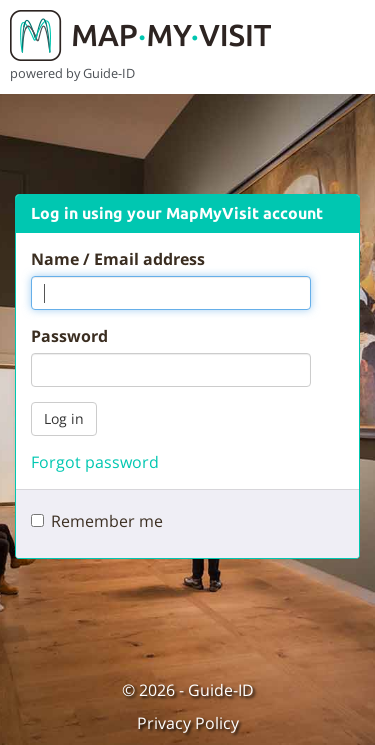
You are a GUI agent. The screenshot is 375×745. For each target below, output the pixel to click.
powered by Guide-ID (72, 73)
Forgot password (95, 462)
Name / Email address (118, 259)
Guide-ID (221, 690)
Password (69, 336)
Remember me (107, 521)
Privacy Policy (188, 723)
